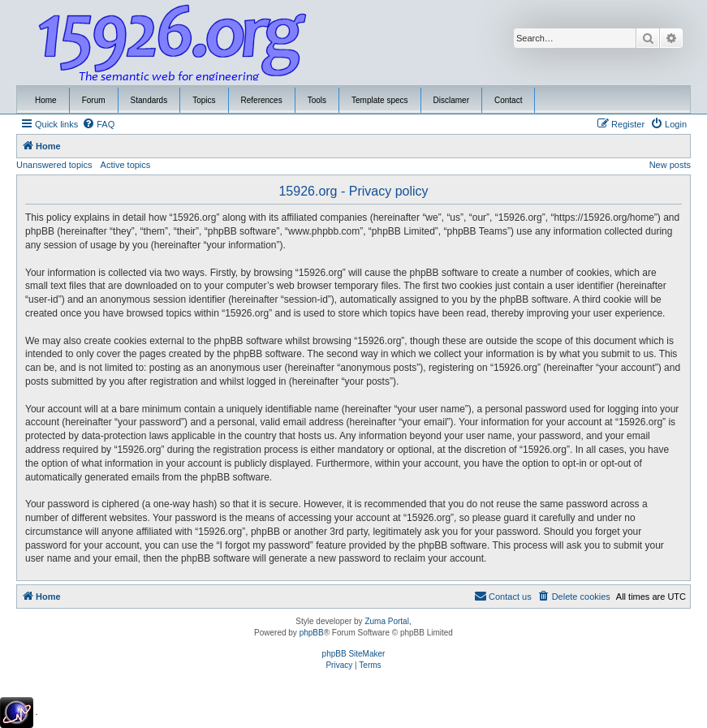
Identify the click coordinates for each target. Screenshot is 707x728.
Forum (94, 100)
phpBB (312, 633)
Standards (149, 100)
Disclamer (451, 100)
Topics (204, 100)
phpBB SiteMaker (354, 654)
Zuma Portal (386, 621)
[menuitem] (98, 124)
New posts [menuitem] (670, 165)
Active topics (126, 165)
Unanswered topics (54, 165)
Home (46, 100)
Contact (508, 100)
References (262, 100)
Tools (317, 100)
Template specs (379, 100)
